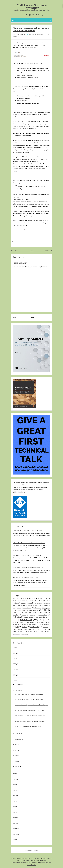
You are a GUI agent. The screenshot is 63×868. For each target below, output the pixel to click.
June (16, 750)
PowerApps (32, 615)
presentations (43, 615)
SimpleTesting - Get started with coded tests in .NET (30, 716)
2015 (15, 790)
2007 (15, 834)
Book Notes (39, 601)
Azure (24, 601)
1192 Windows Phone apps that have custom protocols (29, 543)
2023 (15, 658)
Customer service (20, 605)
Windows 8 (16, 629)
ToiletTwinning (41, 622)
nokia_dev (23, 612)
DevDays (37, 605)
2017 (15, 779)
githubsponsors (38, 608)
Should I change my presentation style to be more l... (30, 710)
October (17, 734)
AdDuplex (28, 598)
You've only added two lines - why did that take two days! (29, 530)
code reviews (38, 603)
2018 (15, 774)
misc (37, 610)
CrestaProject (26, 860)
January (17, 767)
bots (47, 601)
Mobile (44, 610)
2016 (15, 785)
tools (49, 622)
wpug (41, 632)
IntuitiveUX (18, 610)
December (18, 684)
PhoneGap (16, 615)
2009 (15, 823)
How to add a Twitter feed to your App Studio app (27, 555)
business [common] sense (22, 603)
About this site (17, 598)
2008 (15, 829)
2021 (15, 669)
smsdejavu (15, 620)
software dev (40, 34)
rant (40, 617)
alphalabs (41, 598)
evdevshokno (27, 608)
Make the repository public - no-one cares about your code (31, 29)
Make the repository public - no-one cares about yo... (30, 721)
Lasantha (44, 860)
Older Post (49, 251)
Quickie (26, 617)
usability (22, 624)
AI (34, 598)
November (18, 690)
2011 (15, 812)
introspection (47, 608)
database (30, 605)
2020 (15, 675)
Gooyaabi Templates (45, 863)
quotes (33, 617)
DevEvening (45, 605)
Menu (32, 20)
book (30, 601)
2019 (15, 680)
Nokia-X (34, 613)
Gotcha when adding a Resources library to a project (28, 568)
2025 (15, 647)
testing (21, 622)
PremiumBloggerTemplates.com (21, 863)
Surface (41, 620)
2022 (15, 664)
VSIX (17, 627)
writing (48, 632)
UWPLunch (47, 625)
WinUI (32, 632)
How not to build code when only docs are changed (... (30, 694)
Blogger (35, 850)
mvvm (14, 613)
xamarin (18, 634)
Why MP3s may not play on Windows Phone (26, 578)
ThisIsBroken (30, 622)
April (16, 761)
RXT (47, 617)
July (16, 745)
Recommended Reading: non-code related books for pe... (31, 705)
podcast (24, 615)
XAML (24, 634)
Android (48, 598)
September (18, 739)
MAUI (30, 610)
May (16, 756)
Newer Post (15, 251)
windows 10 (35, 627)
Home (32, 251)
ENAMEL (19, 608)
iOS (25, 610)
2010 (15, 818)
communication (47, 603)
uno (16, 625)
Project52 (16, 617)
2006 (15, 840)
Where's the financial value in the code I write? (28, 726)
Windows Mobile (27, 629)
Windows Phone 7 (19, 631)
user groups (32, 625)
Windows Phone (40, 629)
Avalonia (17, 601)
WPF (37, 632)
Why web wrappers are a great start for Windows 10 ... (30, 699)
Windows (24, 627)
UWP (40, 625)
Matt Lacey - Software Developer (31, 6)
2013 (15, 801)
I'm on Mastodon (31, 865)
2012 (15, 807)
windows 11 (46, 627)
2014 (15, 796)
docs (14, 608)
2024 (15, 653)
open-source (32, 34)
